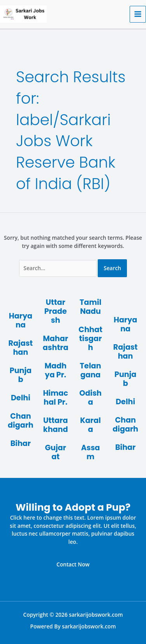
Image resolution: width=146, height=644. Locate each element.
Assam (90, 452)
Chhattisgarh (91, 339)
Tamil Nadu (90, 307)
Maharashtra (56, 343)
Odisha (91, 398)
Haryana (21, 320)
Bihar (21, 443)
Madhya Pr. (55, 370)
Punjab (21, 375)
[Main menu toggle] (138, 14)
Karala (91, 425)
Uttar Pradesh (56, 311)
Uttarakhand (56, 425)
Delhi (21, 398)
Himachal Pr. (55, 398)
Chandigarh (21, 421)
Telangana (91, 370)
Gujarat (55, 452)
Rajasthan (21, 348)
